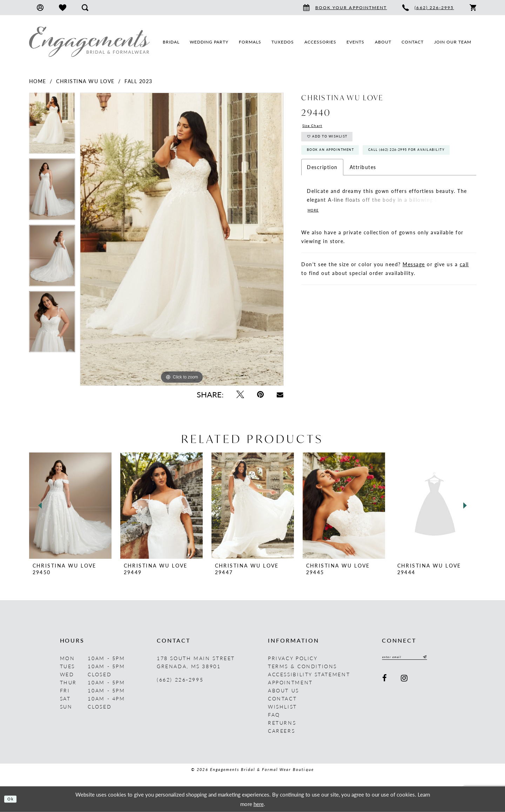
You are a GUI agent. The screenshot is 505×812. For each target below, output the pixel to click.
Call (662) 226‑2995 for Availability (360, 179)
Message (414, 296)
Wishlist (282, 706)
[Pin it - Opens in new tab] (260, 394)
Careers (281, 731)
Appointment (290, 682)
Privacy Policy (293, 658)
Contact (282, 698)
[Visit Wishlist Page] (63, 8)
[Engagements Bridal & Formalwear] (89, 42)
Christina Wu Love (85, 81)
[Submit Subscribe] (440, 658)
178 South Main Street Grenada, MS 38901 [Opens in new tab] (196, 662)
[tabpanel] (52, 126)
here (259, 803)
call (464, 296)
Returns (282, 723)
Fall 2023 (139, 81)
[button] (40, 8)
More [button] (315, 241)
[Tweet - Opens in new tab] (240, 394)
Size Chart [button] (316, 127)
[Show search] (85, 8)
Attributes (363, 197)
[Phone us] (428, 8)
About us (284, 690)
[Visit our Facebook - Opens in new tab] (385, 680)
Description (322, 197)
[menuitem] (40, 8)
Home (38, 81)
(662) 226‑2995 (180, 679)
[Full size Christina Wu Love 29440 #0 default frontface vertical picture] (182, 239)
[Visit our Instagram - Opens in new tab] (405, 680)
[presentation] (70, 506)
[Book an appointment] (345, 8)
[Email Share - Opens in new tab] (280, 394)
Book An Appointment (341, 160)
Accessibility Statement (309, 674)
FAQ (274, 714)
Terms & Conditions (302, 666)
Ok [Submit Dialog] (13, 799)
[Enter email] (413, 658)
